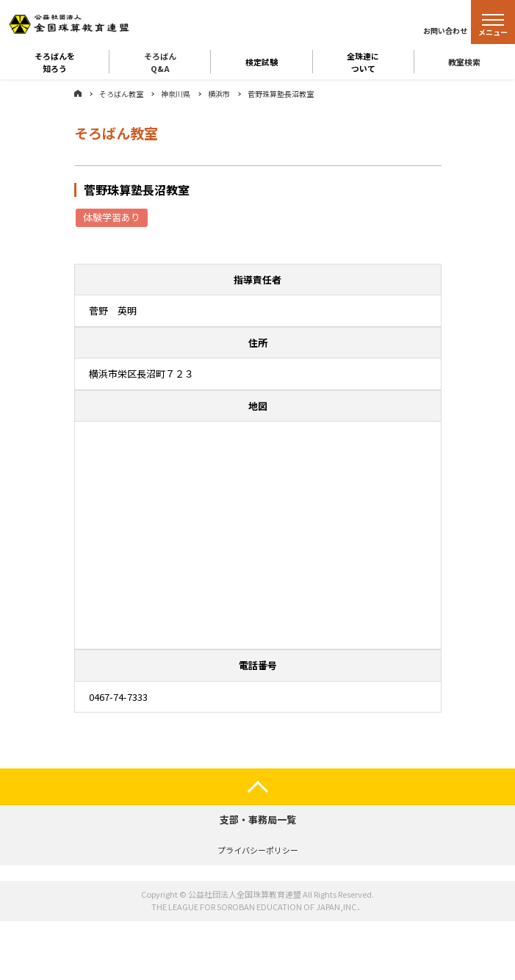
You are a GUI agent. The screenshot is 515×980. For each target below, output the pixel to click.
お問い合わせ (445, 30)
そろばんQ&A (160, 62)
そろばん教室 (121, 94)
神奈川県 (176, 94)
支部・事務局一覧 (258, 819)
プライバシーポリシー (258, 850)
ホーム (78, 93)
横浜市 (219, 94)
